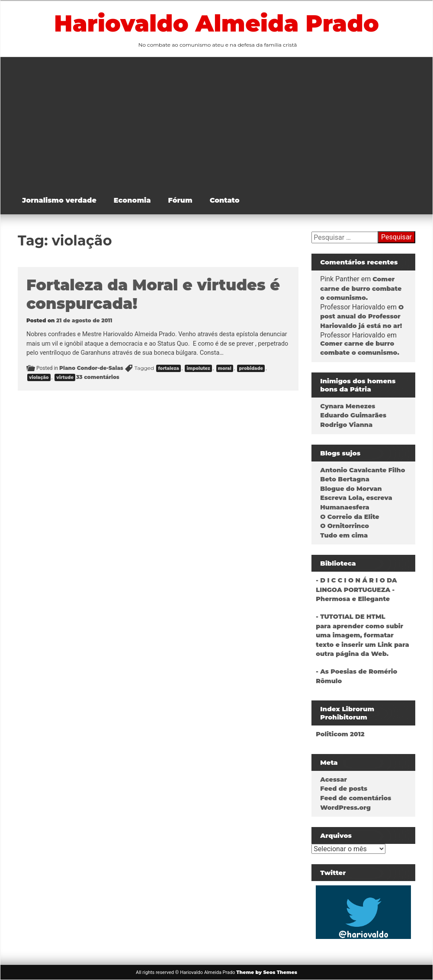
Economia (132, 200)
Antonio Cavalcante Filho (362, 470)
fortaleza (168, 368)
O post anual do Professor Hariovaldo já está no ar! (362, 317)
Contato (225, 200)
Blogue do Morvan (351, 489)
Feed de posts (344, 789)
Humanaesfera (345, 507)
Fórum (180, 200)
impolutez (198, 368)
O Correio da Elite (350, 517)
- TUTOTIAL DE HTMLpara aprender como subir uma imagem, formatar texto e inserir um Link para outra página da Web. (362, 635)
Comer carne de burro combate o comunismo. (361, 288)
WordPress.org (345, 808)
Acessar (334, 780)
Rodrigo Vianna (346, 425)
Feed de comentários (356, 798)
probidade (251, 368)
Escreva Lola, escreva (356, 498)
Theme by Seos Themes (267, 972)
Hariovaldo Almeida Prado (216, 23)
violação (39, 377)
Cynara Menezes (348, 406)
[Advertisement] (223, 122)
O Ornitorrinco (345, 526)
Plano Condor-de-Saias (91, 368)
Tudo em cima (344, 535)
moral (225, 368)
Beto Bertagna (345, 479)
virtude (65, 377)
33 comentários (98, 377)
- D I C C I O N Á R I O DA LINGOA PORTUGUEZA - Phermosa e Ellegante (356, 590)
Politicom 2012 (340, 734)
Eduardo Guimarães (353, 415)
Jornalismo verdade (59, 200)
